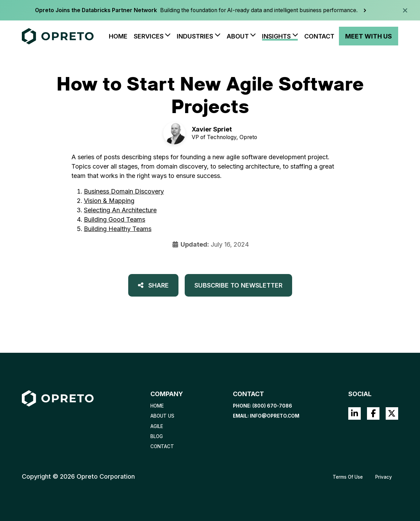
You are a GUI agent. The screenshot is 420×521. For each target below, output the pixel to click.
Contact (319, 36)
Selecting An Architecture (120, 210)
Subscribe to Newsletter (238, 285)
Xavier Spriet (212, 129)
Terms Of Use (348, 477)
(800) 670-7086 (272, 406)
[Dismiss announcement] (405, 10)
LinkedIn (355, 413)
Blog (157, 436)
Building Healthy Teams (118, 229)
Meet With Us (369, 36)
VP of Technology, (215, 137)
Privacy (384, 477)
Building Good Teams (115, 219)
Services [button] (149, 36)
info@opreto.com (275, 416)
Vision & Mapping (109, 201)
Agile (157, 426)
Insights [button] (276, 36)
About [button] (238, 36)
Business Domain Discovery (124, 191)
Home (118, 36)
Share (153, 285)
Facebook (373, 413)
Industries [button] (195, 36)
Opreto (248, 137)
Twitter (392, 413)
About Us (162, 416)
